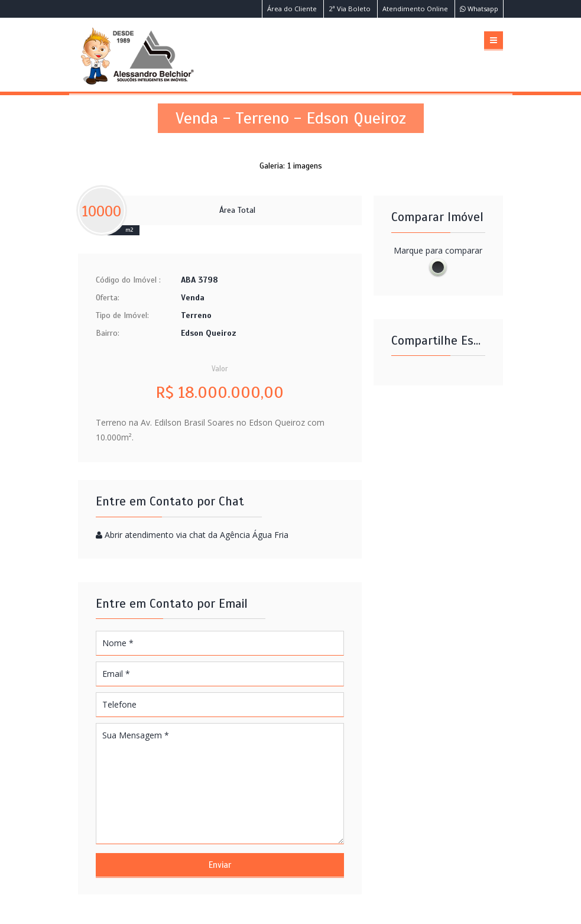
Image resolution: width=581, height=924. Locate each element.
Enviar (220, 865)
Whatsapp (479, 9)
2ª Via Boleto (350, 9)
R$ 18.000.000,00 (220, 393)
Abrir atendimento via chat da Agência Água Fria (197, 535)
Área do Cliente (292, 9)
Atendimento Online (415, 9)
